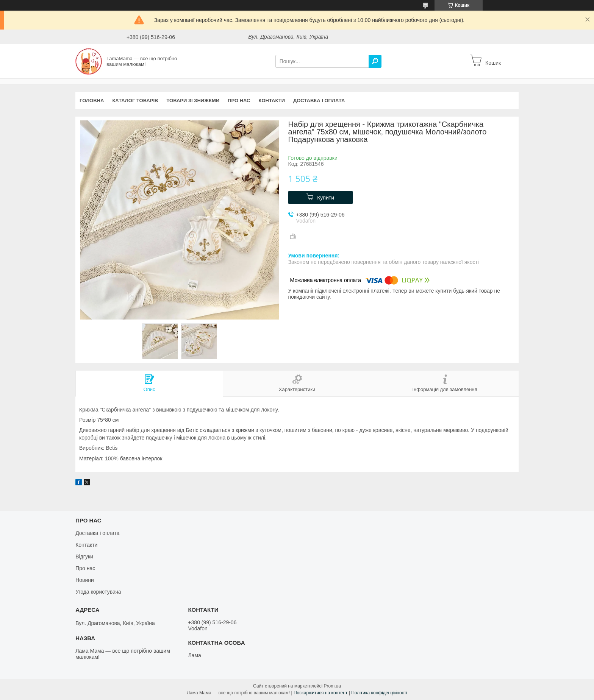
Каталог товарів (135, 101)
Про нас (239, 101)
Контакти (272, 101)
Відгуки (84, 557)
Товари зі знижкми (193, 101)
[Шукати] (375, 61)
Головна (92, 101)
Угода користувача (98, 592)
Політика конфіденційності (379, 693)
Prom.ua (332, 686)
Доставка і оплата (319, 101)
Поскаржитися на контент (320, 693)
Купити (326, 198)
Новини (85, 580)
